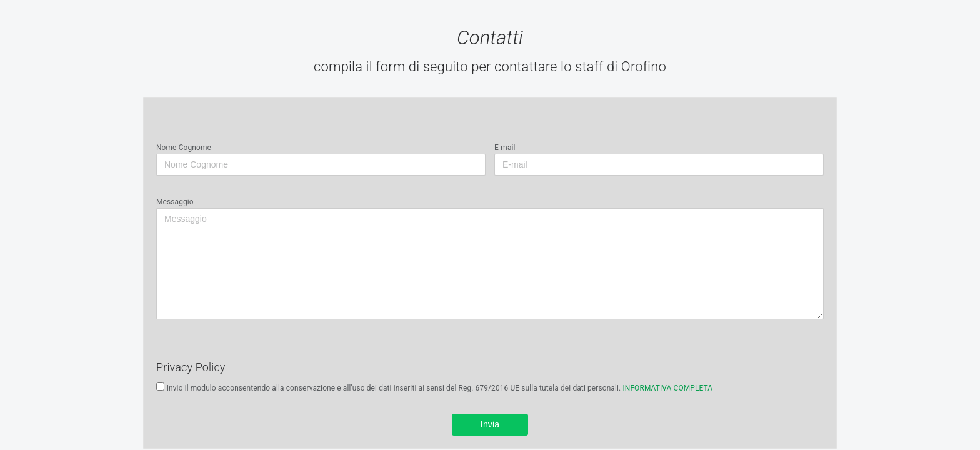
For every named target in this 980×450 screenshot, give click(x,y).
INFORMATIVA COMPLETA (667, 388)
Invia (490, 424)
